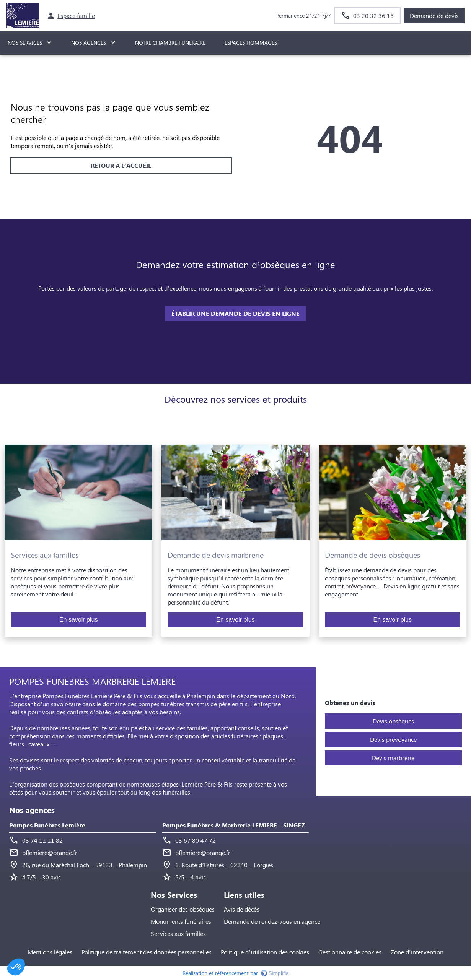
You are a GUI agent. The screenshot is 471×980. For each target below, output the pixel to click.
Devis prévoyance (393, 739)
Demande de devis (434, 15)
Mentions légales (50, 952)
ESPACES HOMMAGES (251, 43)
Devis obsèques (393, 721)
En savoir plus (79, 620)
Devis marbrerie (393, 758)
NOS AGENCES (89, 43)
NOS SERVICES (25, 43)
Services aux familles (178, 934)
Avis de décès (242, 909)
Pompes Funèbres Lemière (47, 825)
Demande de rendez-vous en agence (272, 921)
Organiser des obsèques (183, 909)
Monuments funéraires (181, 921)
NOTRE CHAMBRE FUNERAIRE (170, 43)
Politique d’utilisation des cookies (265, 952)
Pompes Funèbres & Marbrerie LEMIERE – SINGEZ (234, 825)
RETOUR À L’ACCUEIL (121, 165)
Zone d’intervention (417, 952)
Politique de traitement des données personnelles (147, 952)
